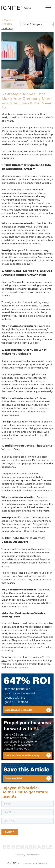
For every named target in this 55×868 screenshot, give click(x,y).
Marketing (7, 28)
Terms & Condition (33, 855)
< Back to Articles (8, 22)
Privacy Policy (20, 855)
